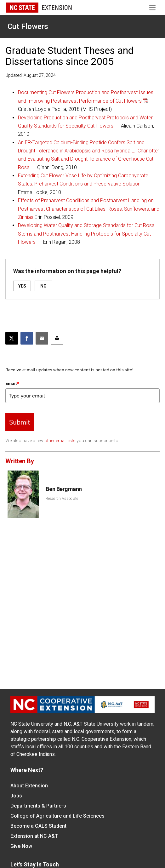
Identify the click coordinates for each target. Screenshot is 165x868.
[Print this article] (57, 338)
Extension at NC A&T (34, 836)
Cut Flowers (28, 26)
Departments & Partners (38, 806)
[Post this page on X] (12, 338)
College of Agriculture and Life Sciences (57, 816)
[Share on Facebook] (27, 338)
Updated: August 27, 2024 (31, 75)
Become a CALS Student (38, 826)
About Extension (29, 786)
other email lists (60, 441)
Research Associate (62, 499)
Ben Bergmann (64, 489)
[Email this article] (42, 338)
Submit (20, 422)
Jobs (16, 796)
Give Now (21, 846)
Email (12, 383)
